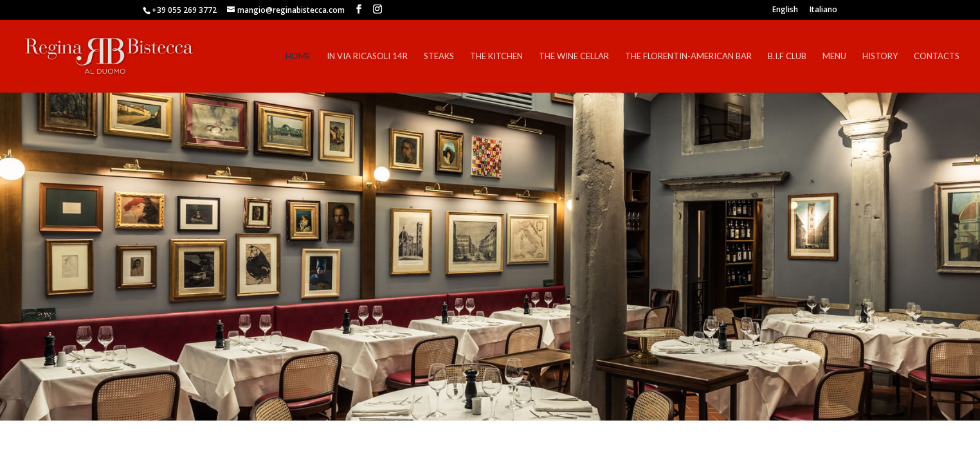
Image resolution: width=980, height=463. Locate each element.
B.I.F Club (787, 56)
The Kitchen (496, 56)
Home (298, 56)
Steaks (439, 56)
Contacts (937, 56)
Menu (834, 56)
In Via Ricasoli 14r (367, 56)
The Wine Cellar (574, 56)
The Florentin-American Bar (688, 56)
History (880, 56)
